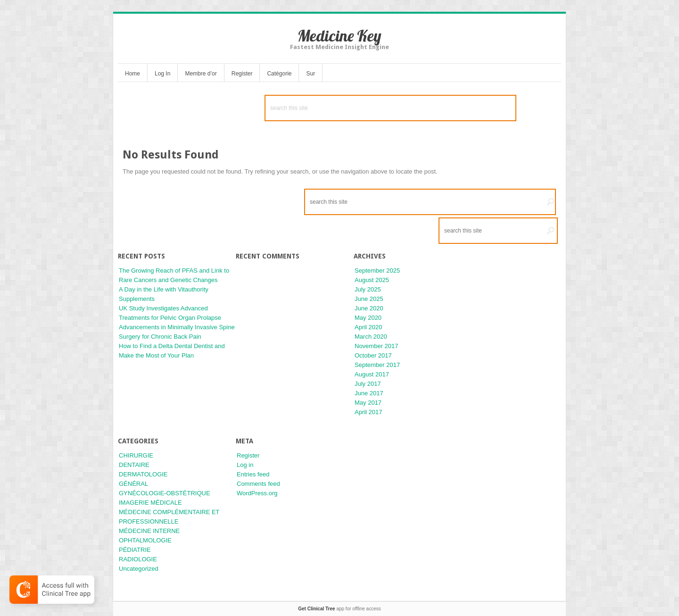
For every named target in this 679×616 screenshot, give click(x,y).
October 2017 (373, 355)
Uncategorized (139, 569)
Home (132, 74)
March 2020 (371, 337)
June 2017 (369, 393)
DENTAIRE (134, 465)
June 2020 (369, 308)
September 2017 (377, 365)
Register (242, 74)
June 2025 (369, 299)
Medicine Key (339, 36)
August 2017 (372, 374)
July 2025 (368, 289)
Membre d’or (201, 74)
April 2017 (368, 412)
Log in (245, 465)
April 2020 (368, 327)
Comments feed (258, 484)
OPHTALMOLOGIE (145, 540)
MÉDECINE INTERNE (149, 531)
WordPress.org (257, 493)
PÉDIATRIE (135, 550)
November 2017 (377, 346)
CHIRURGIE (136, 455)
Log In (162, 74)
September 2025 (377, 271)
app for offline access (339, 609)
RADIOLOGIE (138, 559)
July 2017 (368, 384)
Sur (311, 74)
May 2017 (368, 403)
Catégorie (279, 74)
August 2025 (372, 280)
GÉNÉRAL (133, 484)
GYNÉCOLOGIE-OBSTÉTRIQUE (165, 493)
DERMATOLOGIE (143, 474)
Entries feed (253, 474)
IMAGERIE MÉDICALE (150, 503)
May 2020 (368, 318)
